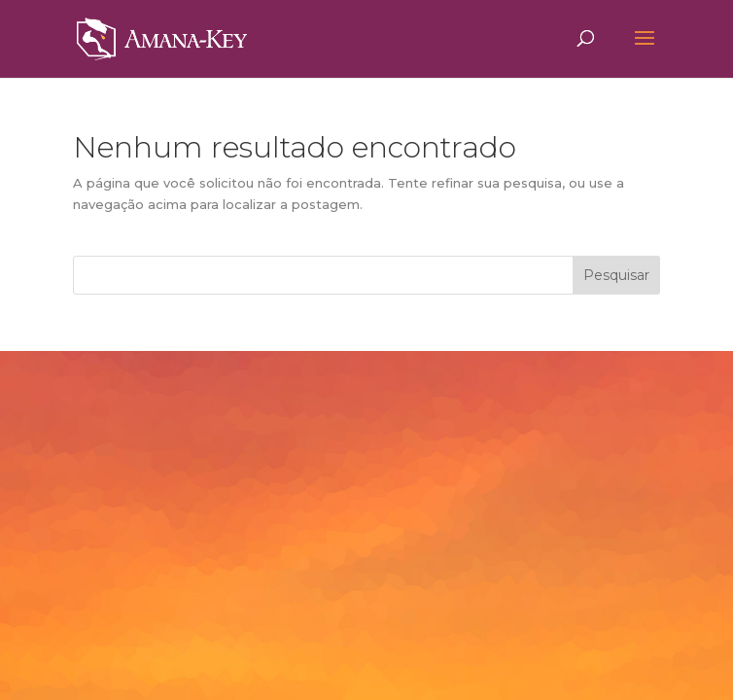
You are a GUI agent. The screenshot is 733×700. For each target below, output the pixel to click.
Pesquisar (616, 275)
